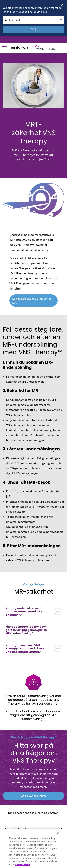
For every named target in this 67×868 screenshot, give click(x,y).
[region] (33, 848)
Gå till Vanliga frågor (33, 796)
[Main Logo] (37, 48)
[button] (33, 612)
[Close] (62, 5)
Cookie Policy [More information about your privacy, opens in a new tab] (23, 864)
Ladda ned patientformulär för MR (32, 301)
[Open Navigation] (4, 48)
